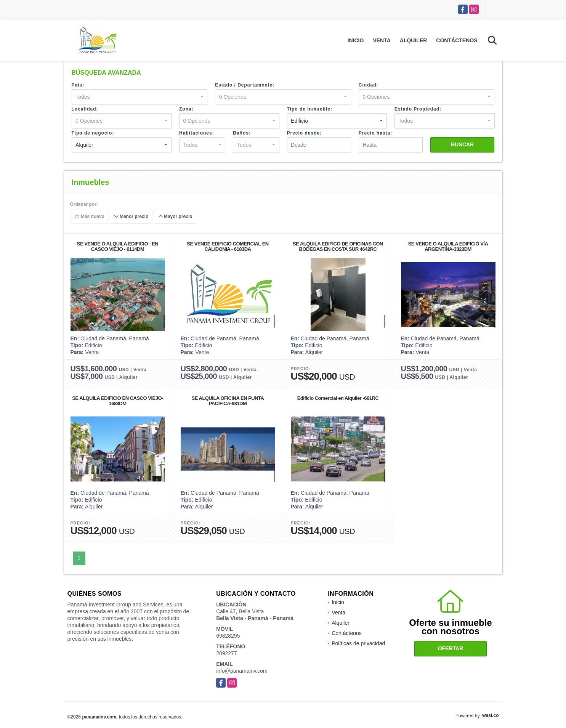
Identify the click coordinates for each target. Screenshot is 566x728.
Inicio (356, 40)
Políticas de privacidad (358, 643)
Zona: (186, 109)
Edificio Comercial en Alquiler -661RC (338, 398)
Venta (382, 40)
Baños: (242, 133)
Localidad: (85, 109)
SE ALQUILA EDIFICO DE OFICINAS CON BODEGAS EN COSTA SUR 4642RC (338, 246)
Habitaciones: (197, 133)
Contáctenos (457, 40)
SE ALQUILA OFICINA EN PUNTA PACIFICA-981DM (228, 401)
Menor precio (131, 217)
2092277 (227, 653)
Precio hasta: (375, 133)
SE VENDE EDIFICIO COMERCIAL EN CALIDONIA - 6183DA (228, 246)
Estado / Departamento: (245, 85)
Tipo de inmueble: (310, 109)
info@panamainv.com (242, 671)
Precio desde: (305, 133)
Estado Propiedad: (418, 109)
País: (78, 85)
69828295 (228, 636)
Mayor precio (175, 217)
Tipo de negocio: (93, 133)
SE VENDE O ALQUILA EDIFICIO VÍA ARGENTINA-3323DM (448, 246)
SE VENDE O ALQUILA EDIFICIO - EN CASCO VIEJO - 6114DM (118, 246)
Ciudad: (369, 85)
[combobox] (140, 97)
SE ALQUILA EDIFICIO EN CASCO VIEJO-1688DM (118, 401)
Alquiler (414, 40)
